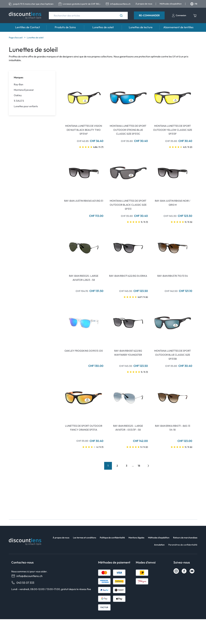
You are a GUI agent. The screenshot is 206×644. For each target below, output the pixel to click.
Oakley (18, 95)
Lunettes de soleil (103, 27)
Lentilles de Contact (28, 27)
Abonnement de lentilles (178, 27)
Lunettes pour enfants (26, 106)
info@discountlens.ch (27, 576)
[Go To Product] (84, 98)
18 (139, 466)
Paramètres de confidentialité (183, 545)
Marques (19, 77)
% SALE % (19, 101)
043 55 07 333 (23, 583)
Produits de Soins (65, 27)
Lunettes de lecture (141, 27)
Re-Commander (149, 15)
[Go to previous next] (148, 466)
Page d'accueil (16, 38)
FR (194, 4)
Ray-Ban (19, 84)
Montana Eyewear (24, 90)
